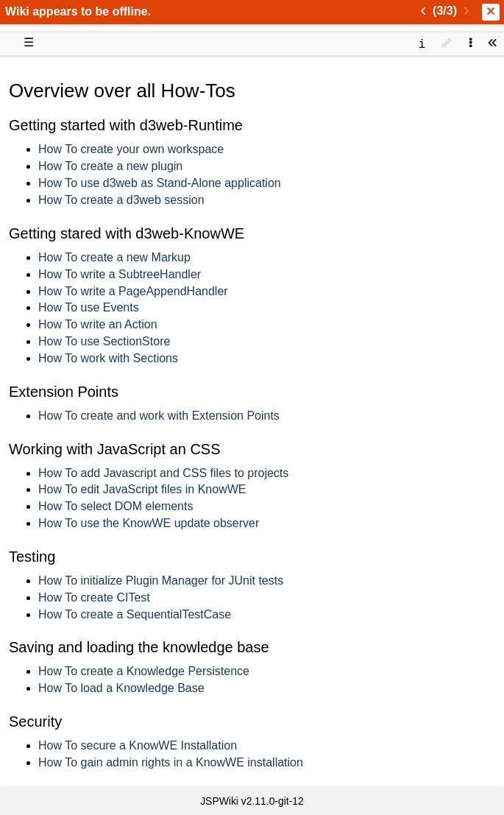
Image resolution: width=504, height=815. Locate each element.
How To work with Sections (108, 358)
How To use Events (89, 307)
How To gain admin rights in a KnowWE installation (171, 762)
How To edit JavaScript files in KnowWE (142, 489)
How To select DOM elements (116, 506)
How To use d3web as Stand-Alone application (160, 183)
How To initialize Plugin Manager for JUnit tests (161, 581)
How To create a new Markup (114, 257)
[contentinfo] (422, 43)
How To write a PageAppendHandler (133, 291)
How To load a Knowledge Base (121, 688)
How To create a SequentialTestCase (135, 614)
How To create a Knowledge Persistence (144, 671)
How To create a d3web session (121, 200)
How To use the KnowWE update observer (149, 523)
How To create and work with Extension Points (159, 416)
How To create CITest (94, 597)
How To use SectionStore (104, 341)
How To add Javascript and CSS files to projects (163, 473)
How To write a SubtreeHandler (120, 274)
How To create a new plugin (110, 166)
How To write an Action (98, 324)
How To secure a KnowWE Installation (138, 745)
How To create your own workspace (131, 149)
